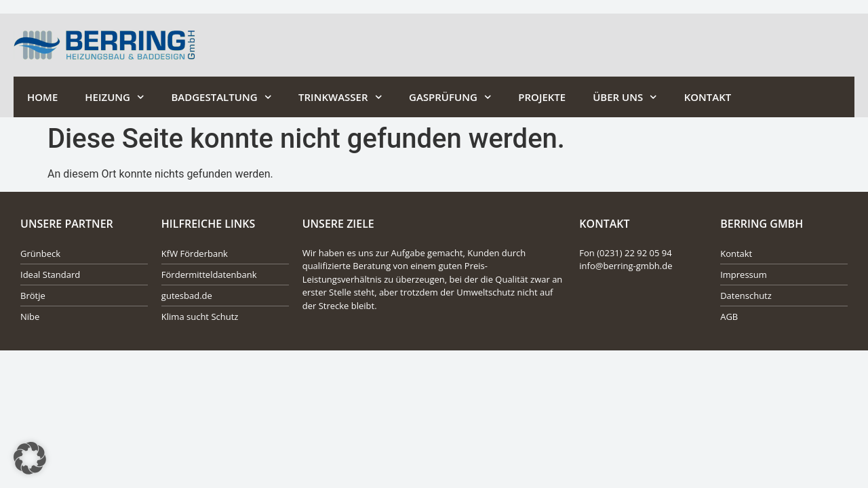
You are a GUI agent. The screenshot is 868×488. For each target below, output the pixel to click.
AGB (729, 317)
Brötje (33, 296)
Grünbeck (40, 253)
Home (42, 97)
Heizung (114, 97)
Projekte (542, 97)
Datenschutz (746, 296)
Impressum (744, 274)
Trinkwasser (340, 97)
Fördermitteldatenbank (209, 274)
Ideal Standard (50, 274)
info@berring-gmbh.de (626, 266)
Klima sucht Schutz (200, 317)
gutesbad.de (187, 296)
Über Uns (625, 97)
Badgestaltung (221, 97)
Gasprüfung (450, 97)
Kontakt (708, 97)
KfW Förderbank (195, 253)
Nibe (30, 317)
